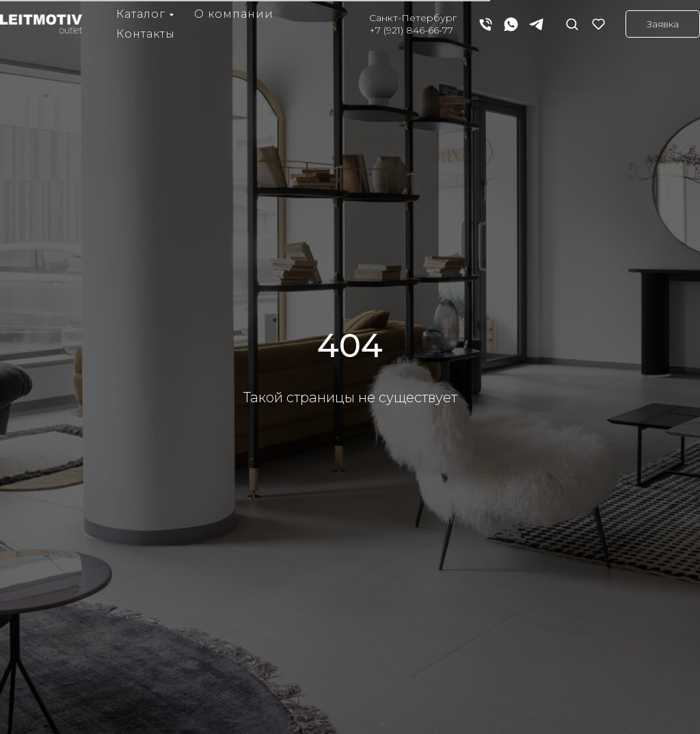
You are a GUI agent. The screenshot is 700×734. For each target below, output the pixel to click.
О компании (234, 14)
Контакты (146, 34)
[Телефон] (486, 24)
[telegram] (536, 24)
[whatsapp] (511, 24)
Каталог (141, 14)
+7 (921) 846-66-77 (411, 30)
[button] (572, 24)
